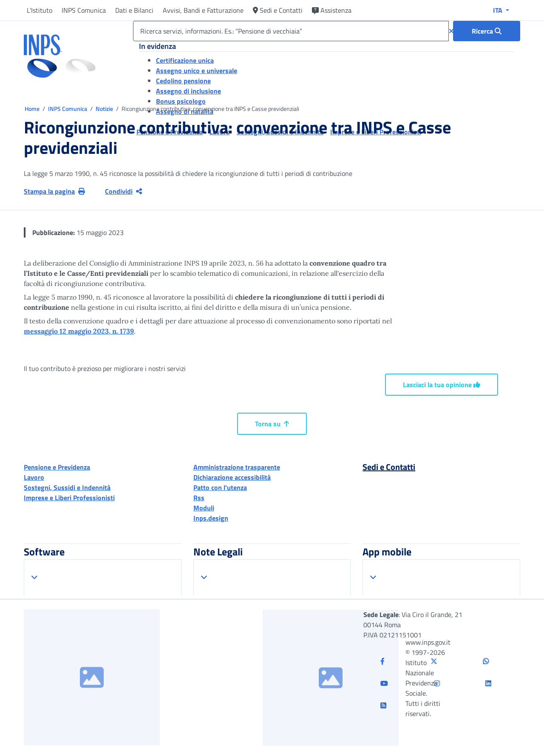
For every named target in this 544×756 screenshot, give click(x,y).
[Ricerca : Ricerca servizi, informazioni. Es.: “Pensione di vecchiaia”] (487, 31)
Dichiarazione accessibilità (232, 477)
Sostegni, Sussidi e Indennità (67, 487)
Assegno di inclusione (188, 91)
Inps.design (211, 518)
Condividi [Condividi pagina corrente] (123, 191)
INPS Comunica (84, 10)
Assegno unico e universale (197, 71)
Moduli (204, 508)
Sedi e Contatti (278, 10)
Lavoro (34, 477)
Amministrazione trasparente (237, 467)
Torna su (272, 424)
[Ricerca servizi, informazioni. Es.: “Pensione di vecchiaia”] (291, 31)
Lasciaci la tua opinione (442, 385)
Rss (199, 498)
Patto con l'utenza (220, 487)
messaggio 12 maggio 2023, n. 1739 (79, 331)
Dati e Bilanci (134, 10)
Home (33, 109)
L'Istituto (40, 10)
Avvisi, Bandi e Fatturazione (203, 10)
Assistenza (332, 10)
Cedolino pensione (183, 81)
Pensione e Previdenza (57, 467)
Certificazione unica (185, 60)
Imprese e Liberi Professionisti (69, 498)
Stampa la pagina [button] (54, 191)
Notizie (104, 109)
